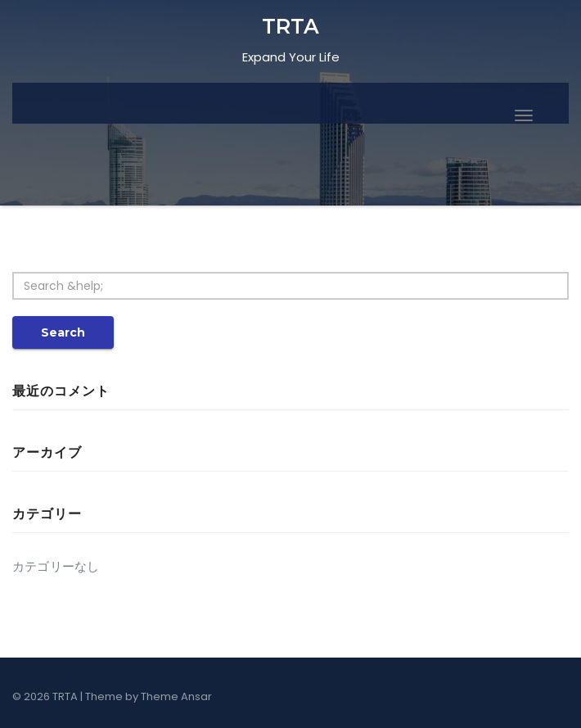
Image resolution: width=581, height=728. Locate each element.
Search (63, 332)
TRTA (290, 26)
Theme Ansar (176, 696)
